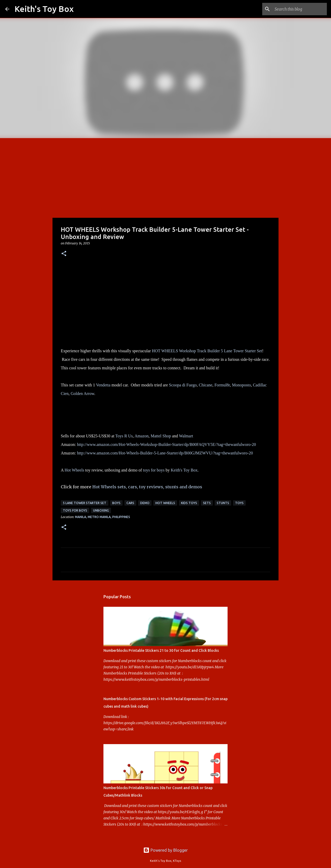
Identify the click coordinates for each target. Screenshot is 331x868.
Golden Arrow (82, 394)
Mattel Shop (161, 436)
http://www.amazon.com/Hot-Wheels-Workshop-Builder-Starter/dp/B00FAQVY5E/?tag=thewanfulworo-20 (167, 444)
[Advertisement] (165, 177)
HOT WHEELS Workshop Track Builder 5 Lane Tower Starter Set (207, 351)
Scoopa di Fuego (183, 385)
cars (130, 503)
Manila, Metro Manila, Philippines (103, 517)
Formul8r (222, 385)
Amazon (141, 436)
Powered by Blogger (165, 850)
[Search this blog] (300, 9)
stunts (223, 503)
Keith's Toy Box (44, 9)
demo (145, 503)
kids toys (189, 503)
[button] (64, 254)
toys (239, 503)
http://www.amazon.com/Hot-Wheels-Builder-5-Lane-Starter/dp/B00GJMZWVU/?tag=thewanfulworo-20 (165, 453)
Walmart (186, 436)
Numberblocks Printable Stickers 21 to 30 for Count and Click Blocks (161, 650)
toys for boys (154, 470)
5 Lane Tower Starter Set (85, 503)
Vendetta (103, 385)
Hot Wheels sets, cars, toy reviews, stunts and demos (147, 487)
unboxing (101, 510)
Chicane (206, 385)
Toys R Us (124, 436)
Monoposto (241, 385)
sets (207, 503)
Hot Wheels (74, 470)
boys (116, 503)
